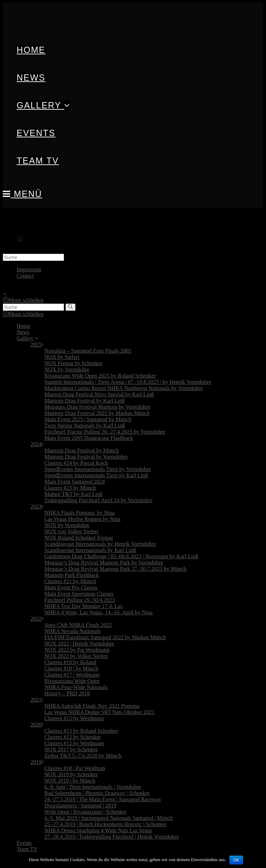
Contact (25, 276)
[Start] (19, 239)
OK (236, 860)
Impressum (29, 269)
